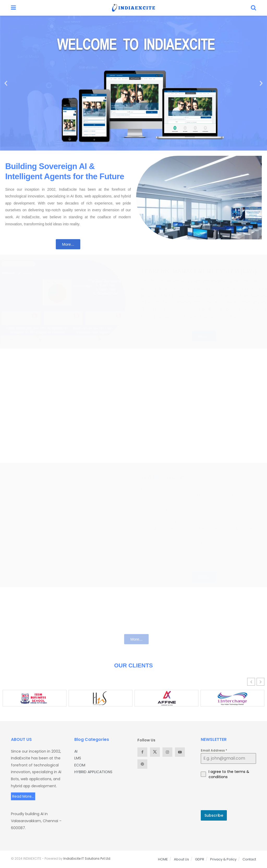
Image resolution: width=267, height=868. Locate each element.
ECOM (80, 765)
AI (76, 751)
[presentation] (229, 795)
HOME (163, 859)
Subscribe (214, 815)
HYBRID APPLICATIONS (93, 772)
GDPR (200, 859)
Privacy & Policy (223, 859)
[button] (6, 83)
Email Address (214, 750)
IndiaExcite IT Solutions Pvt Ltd (87, 858)
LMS (78, 758)
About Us (181, 859)
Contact (249, 859)
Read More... (23, 796)
